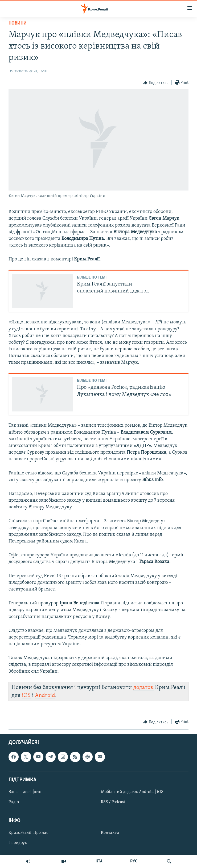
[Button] (156, 83)
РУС (134, 861)
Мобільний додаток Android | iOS (132, 792)
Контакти (110, 833)
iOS (26, 695)
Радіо (14, 802)
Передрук (18, 843)
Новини (18, 23)
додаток (143, 687)
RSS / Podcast (113, 802)
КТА (99, 861)
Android (45, 695)
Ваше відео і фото (25, 792)
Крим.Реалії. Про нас (28, 833)
